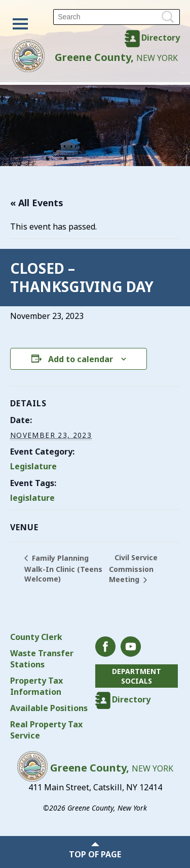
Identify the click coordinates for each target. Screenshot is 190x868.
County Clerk (36, 637)
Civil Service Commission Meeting (133, 568)
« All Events (37, 203)
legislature (32, 498)
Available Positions (49, 708)
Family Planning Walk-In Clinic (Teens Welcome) (63, 569)
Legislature (33, 466)
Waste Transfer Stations (42, 659)
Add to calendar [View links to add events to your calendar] (81, 359)
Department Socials (137, 676)
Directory (161, 38)
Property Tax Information (36, 686)
